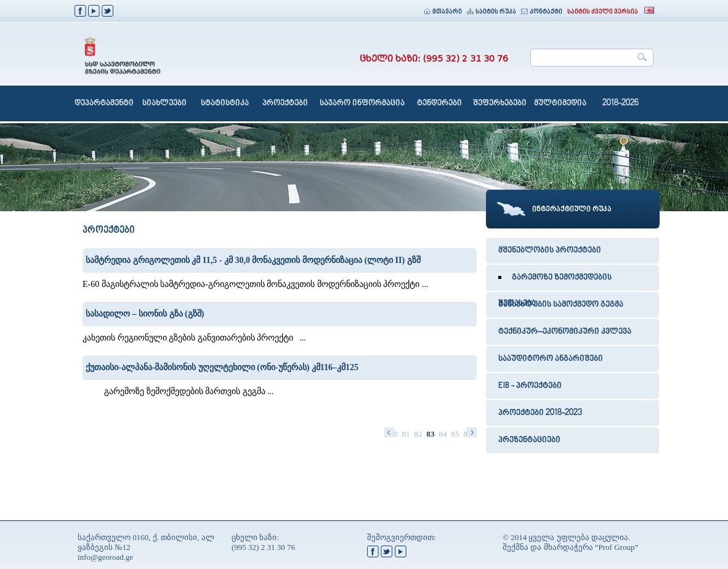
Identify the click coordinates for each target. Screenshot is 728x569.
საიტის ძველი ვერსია (603, 12)
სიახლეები (164, 103)
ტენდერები (439, 103)
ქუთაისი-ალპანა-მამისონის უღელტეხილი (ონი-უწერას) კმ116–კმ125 (222, 367)
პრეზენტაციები (529, 440)
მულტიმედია (560, 103)
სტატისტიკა (225, 103)
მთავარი (443, 12)
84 (443, 434)
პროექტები (285, 103)
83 (430, 434)
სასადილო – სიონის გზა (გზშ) (145, 314)
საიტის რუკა (491, 12)
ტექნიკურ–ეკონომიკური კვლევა (565, 332)
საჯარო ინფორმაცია (362, 103)
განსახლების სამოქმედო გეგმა (561, 305)
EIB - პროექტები (530, 386)
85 (455, 434)
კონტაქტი (542, 12)
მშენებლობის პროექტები (550, 251)
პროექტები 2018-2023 (540, 413)
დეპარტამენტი (104, 103)
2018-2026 (621, 103)
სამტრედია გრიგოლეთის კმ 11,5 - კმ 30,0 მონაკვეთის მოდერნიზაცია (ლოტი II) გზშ (253, 260)
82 (418, 434)
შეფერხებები (500, 103)
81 (406, 434)
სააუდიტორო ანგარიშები (551, 359)
